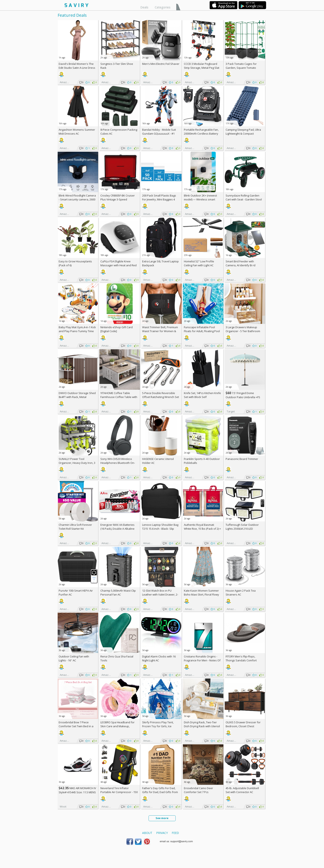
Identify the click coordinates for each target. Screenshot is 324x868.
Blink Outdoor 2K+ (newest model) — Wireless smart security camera (200, 199)
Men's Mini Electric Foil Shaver (161, 64)
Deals (144, 7)
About (147, 833)
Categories (163, 7)
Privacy (162, 833)
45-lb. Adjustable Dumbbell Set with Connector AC (242, 790)
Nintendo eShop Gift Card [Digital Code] (117, 329)
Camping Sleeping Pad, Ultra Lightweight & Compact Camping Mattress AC (243, 134)
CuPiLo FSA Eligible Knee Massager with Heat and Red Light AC (119, 265)
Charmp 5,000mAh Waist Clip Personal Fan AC (118, 593)
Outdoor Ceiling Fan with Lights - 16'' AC (74, 658)
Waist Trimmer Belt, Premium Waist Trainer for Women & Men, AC (160, 331)
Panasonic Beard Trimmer (242, 459)
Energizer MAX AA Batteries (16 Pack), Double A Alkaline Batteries (117, 529)
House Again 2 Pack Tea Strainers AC (241, 593)
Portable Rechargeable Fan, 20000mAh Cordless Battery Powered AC (201, 134)
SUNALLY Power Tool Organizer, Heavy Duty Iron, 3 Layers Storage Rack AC (77, 463)
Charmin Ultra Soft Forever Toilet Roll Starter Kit (75, 527)
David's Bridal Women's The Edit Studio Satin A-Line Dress (77, 66)
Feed (175, 833)
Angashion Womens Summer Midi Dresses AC (77, 132)
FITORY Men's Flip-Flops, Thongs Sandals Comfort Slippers (241, 660)
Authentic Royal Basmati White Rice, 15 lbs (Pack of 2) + (202, 529)
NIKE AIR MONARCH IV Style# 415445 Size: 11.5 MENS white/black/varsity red (77, 792)
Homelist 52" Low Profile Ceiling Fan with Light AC (199, 263)
